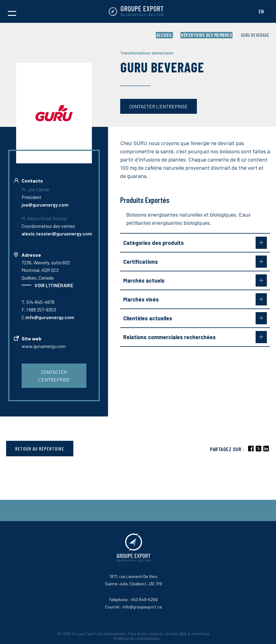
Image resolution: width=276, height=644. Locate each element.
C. (48, 317)
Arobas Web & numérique (188, 634)
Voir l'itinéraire (54, 285)
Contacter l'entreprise (159, 106)
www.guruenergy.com (44, 346)
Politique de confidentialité (137, 639)
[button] (12, 12)
